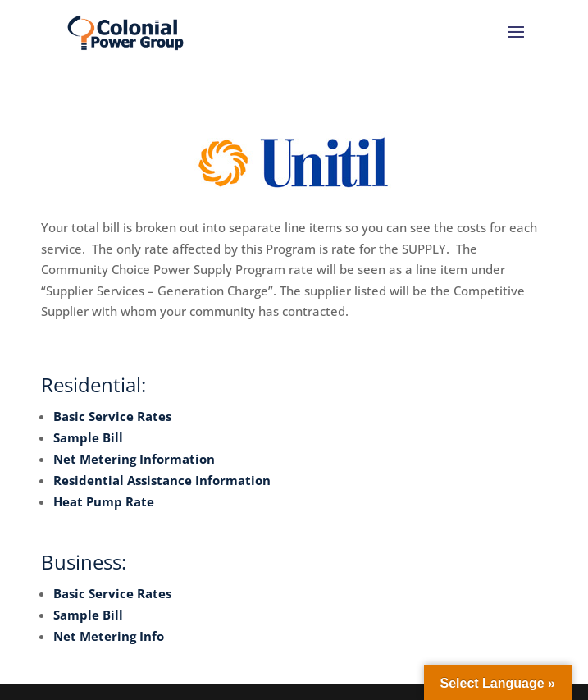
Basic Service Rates (112, 416)
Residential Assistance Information (162, 480)
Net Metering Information (134, 459)
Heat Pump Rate (104, 501)
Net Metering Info (109, 636)
